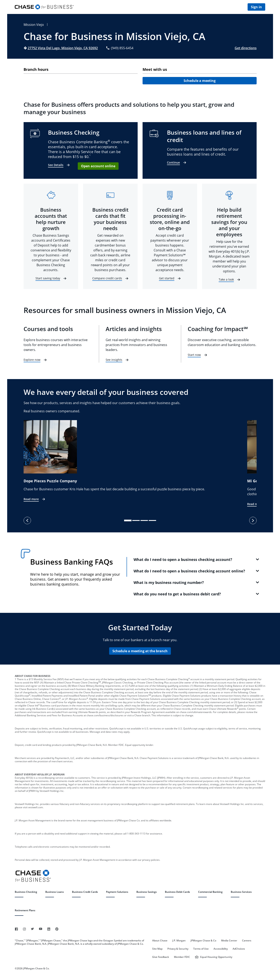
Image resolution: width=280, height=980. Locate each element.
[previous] (27, 520)
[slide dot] (128, 520)
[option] (135, 461)
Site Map (157, 949)
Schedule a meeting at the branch (140, 651)
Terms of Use (201, 949)
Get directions (246, 48)
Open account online (98, 166)
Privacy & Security (178, 949)
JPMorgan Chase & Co (203, 941)
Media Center (229, 941)
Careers (247, 941)
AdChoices (239, 949)
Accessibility (221, 949)
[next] (253, 520)
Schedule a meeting (200, 81)
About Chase (160, 941)
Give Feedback (161, 957)
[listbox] (140, 464)
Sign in (256, 7)
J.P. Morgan (179, 941)
